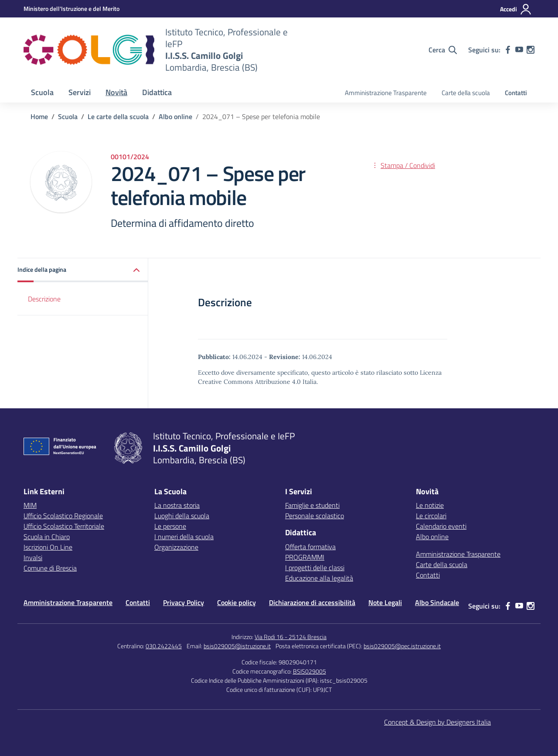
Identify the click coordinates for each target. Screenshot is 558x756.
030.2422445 (164, 646)
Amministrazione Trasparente (386, 93)
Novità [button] (116, 92)
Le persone (170, 526)
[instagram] (531, 50)
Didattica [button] (157, 92)
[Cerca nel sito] (443, 50)
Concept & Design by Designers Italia (437, 722)
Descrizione (44, 299)
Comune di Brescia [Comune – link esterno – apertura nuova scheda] (50, 568)
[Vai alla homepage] (89, 50)
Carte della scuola (466, 93)
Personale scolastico (315, 516)
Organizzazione (176, 547)
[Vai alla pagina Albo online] (175, 116)
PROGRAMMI (305, 557)
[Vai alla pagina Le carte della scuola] (118, 116)
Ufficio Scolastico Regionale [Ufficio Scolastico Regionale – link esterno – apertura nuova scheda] (63, 516)
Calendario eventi (441, 526)
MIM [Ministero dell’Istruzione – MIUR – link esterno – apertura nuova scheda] (30, 505)
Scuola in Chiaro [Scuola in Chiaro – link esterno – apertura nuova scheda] (47, 537)
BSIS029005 (310, 671)
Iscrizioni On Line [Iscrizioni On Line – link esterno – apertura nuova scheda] (48, 547)
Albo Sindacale (437, 602)
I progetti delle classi (315, 568)
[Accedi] (516, 9)
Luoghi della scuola (182, 516)
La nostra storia (177, 505)
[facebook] (508, 50)
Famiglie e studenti (312, 505)
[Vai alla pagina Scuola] (68, 116)
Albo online (432, 537)
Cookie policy (236, 602)
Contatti (516, 93)
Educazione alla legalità (319, 578)
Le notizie (430, 505)
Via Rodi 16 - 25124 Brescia (291, 637)
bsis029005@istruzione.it (237, 646)
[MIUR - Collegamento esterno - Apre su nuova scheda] (71, 9)
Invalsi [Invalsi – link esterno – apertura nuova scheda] (33, 558)
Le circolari (431, 516)
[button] (83, 270)
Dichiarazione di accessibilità (312, 602)
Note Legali (385, 602)
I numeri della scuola (184, 537)
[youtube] (519, 50)
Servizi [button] (80, 92)
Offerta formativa (310, 547)
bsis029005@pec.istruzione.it (402, 646)
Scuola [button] (42, 92)
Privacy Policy (184, 602)
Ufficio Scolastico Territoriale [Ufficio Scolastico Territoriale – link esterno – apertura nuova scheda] (64, 526)
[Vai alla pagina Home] (39, 116)
